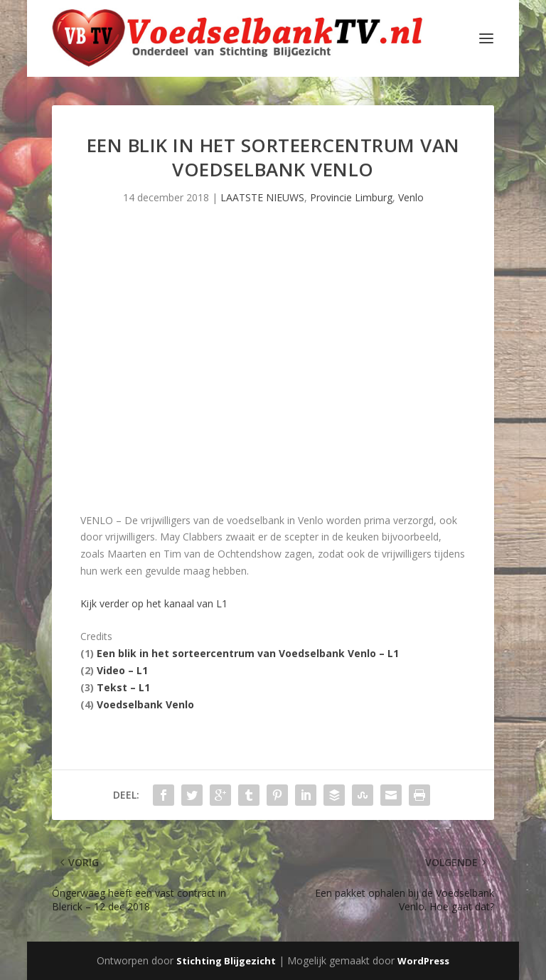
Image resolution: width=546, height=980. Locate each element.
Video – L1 (122, 670)
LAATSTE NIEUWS (262, 197)
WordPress (423, 961)
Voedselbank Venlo (145, 704)
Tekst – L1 (123, 687)
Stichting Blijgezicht (226, 961)
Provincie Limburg (351, 197)
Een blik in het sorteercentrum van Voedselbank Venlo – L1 (248, 653)
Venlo (411, 197)
